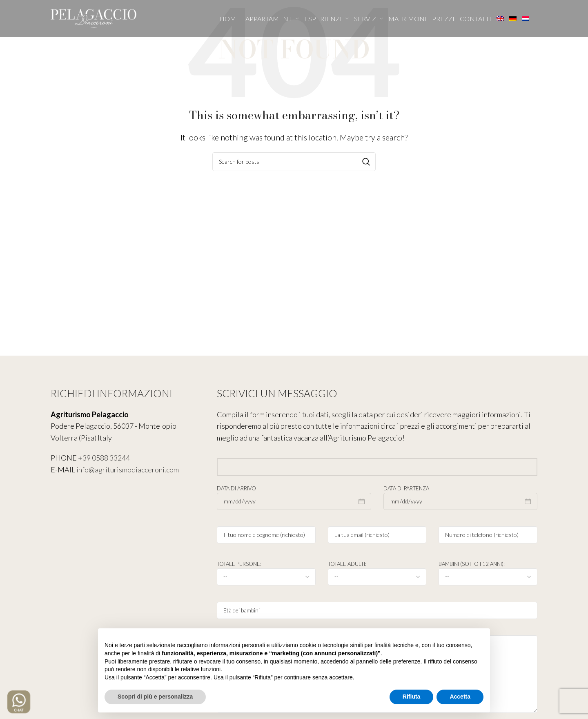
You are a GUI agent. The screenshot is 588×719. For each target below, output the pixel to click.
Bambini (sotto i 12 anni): (488, 570)
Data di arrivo (294, 494)
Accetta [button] (460, 697)
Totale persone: (266, 570)
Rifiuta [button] (412, 697)
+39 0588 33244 (104, 458)
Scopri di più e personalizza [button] (155, 697)
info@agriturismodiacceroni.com (128, 470)
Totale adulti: (377, 570)
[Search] (294, 162)
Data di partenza (460, 494)
